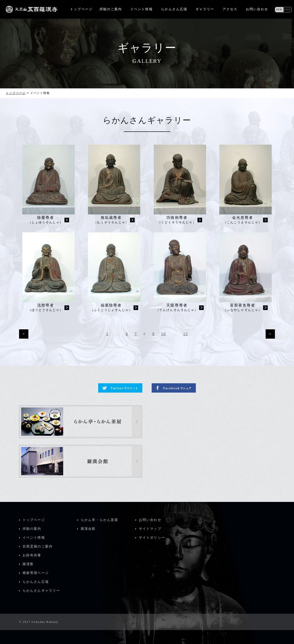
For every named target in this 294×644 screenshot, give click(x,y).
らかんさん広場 (36, 582)
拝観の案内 (32, 529)
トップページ (16, 93)
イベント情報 (34, 538)
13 (185, 334)
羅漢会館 (88, 529)
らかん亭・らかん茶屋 (99, 520)
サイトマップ (150, 529)
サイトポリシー (152, 538)
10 (164, 334)
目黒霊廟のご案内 (38, 546)
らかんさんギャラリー (41, 591)
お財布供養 (32, 555)
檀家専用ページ (36, 573)
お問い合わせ (257, 9)
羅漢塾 (28, 564)
